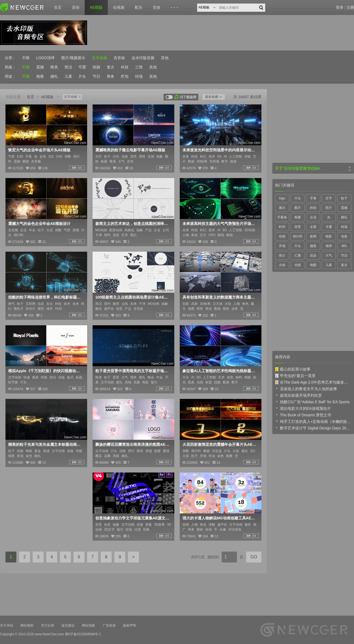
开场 (282, 246)
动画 (282, 236)
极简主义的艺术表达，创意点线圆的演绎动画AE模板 (133, 224)
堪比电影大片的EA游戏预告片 (303, 408)
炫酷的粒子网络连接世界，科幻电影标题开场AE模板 (46, 297)
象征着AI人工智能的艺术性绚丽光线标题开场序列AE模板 (220, 371)
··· (175, 8)
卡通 (329, 227)
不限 (26, 58)
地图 (313, 265)
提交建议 (68, 625)
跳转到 (213, 557)
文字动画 (99, 58)
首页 (58, 7)
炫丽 (96, 67)
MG (344, 246)
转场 (139, 76)
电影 (329, 236)
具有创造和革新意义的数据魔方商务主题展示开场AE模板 (220, 297)
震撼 (40, 67)
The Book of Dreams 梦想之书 (303, 415)
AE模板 (47, 97)
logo (282, 198)
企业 (313, 217)
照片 (329, 208)
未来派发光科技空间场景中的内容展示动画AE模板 (220, 150)
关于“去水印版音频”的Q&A (297, 168)
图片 (298, 208)
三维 (139, 67)
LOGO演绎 (45, 58)
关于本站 (7, 625)
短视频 (119, 7)
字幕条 (282, 217)
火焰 (282, 265)
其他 (165, 58)
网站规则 (27, 625)
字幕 (313, 198)
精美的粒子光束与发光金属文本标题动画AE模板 (46, 444)
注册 (350, 7)
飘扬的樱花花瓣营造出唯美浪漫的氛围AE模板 (133, 444)
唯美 (54, 67)
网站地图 (88, 625)
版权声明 (130, 625)
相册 (40, 76)
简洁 (68, 67)
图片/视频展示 (73, 58)
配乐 (139, 7)
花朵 (313, 255)
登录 (340, 7)
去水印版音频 (143, 58)
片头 (82, 76)
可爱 (82, 67)
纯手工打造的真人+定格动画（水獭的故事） (313, 421)
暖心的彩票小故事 (293, 369)
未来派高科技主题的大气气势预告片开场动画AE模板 (220, 224)
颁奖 (313, 246)
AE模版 (96, 7)
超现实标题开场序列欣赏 (298, 395)
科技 (125, 67)
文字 (329, 198)
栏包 (125, 76)
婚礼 (54, 76)
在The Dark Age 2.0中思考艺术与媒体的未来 (313, 382)
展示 (282, 208)
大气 (329, 255)
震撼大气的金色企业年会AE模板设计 (39, 224)
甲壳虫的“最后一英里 (295, 376)
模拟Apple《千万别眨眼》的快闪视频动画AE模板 (46, 371)
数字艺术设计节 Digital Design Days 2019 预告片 (313, 428)
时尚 (282, 227)
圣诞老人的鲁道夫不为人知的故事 (306, 389)
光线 (298, 265)
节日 (96, 76)
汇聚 (298, 255)
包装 (344, 236)
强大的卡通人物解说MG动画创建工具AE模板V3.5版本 (220, 518)
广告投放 (109, 625)
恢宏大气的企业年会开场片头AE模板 (39, 150)
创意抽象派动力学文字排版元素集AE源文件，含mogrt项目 (133, 518)
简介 (282, 255)
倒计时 (298, 236)
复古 (111, 67)
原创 (76, 7)
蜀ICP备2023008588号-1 (83, 634)
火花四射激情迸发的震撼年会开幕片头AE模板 (220, 444)
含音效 (119, 58)
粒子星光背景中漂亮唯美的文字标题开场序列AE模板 (133, 371)
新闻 (313, 236)
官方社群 (48, 625)
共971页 (198, 557)
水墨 (313, 227)
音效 (157, 7)
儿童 (68, 76)
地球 (329, 246)
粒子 (344, 198)
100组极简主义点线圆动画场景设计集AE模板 (133, 297)
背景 (298, 227)
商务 (111, 76)
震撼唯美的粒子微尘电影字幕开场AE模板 (130, 150)
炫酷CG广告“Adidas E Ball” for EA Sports (312, 402)
